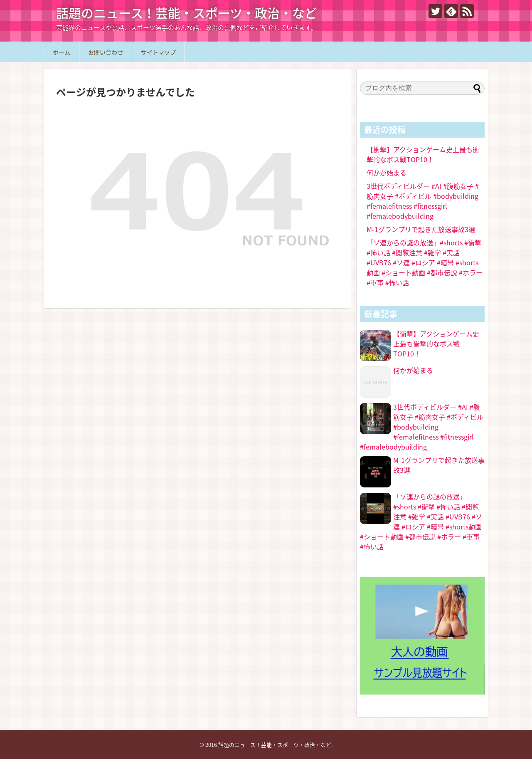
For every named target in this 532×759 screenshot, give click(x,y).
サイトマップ (158, 52)
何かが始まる (387, 173)
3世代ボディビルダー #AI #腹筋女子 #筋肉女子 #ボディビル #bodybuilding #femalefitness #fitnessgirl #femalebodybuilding (423, 201)
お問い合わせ (106, 52)
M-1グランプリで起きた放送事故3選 (421, 229)
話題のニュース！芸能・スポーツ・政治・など (187, 13)
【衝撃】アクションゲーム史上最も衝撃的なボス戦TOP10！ (423, 154)
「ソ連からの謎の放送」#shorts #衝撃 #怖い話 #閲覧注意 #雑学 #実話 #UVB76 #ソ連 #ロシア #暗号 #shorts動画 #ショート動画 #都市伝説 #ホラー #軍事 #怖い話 (425, 262)
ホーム (62, 52)
